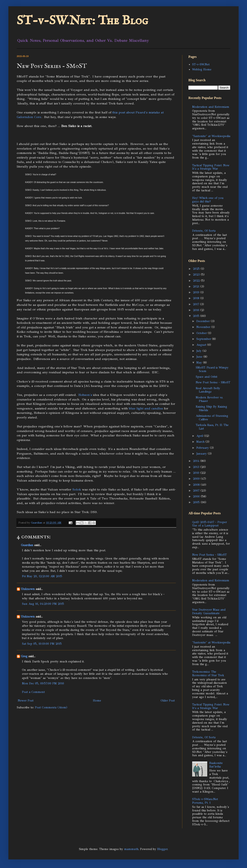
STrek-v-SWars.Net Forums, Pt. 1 (205, 801)
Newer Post (26, 701)
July (199, 351)
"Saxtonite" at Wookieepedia (211, 136)
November (204, 327)
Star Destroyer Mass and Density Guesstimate (209, 611)
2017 (197, 304)
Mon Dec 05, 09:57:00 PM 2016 (43, 683)
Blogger (162, 849)
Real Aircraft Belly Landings (208, 390)
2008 (197, 485)
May (200, 363)
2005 (197, 502)
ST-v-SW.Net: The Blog (82, 21)
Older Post (168, 701)
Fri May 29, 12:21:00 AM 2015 (42, 576)
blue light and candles (146, 408)
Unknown (28, 589)
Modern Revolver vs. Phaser (209, 399)
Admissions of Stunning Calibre (212, 418)
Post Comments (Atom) (51, 707)
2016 (197, 310)
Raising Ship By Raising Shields (211, 408)
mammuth (131, 849)
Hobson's (85, 395)
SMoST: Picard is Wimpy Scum (212, 369)
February (203, 448)
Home (97, 701)
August (202, 345)
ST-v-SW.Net (201, 64)
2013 (197, 467)
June (200, 357)
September (204, 339)
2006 (197, 496)
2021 (197, 287)
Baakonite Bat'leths (216, 765)
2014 (197, 461)
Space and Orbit (206, 377)
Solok (77, 489)
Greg (24, 656)
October (202, 333)
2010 (197, 473)
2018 (197, 298)
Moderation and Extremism (211, 107)
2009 (197, 479)
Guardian (27, 545)
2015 (197, 316)
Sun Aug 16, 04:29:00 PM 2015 (43, 604)
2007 (197, 491)
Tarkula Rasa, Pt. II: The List (212, 427)
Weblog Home (202, 69)
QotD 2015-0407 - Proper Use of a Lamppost (210, 524)
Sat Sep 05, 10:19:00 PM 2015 (42, 644)
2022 (197, 281)
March (201, 442)
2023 (197, 275)
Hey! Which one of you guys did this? (208, 200)
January (202, 454)
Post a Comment (33, 692)
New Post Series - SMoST (213, 382)
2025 (197, 269)
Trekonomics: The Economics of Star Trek (208, 674)
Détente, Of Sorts (204, 231)
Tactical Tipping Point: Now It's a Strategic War (211, 167)
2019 (197, 292)
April (200, 436)
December (204, 321)
